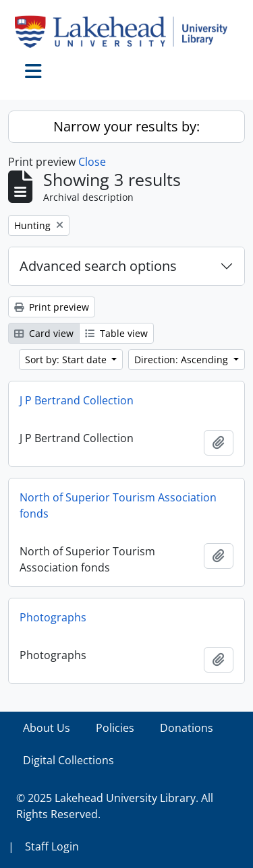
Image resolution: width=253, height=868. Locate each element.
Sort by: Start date (67, 360)
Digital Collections (68, 760)
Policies (115, 728)
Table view (116, 333)
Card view (44, 333)
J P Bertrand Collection (77, 400)
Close (92, 162)
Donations (187, 728)
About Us (47, 728)
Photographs (53, 617)
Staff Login (52, 846)
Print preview (52, 307)
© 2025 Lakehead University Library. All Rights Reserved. (115, 806)
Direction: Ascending (182, 360)
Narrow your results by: (126, 126)
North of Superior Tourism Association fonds (118, 505)
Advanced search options (98, 266)
